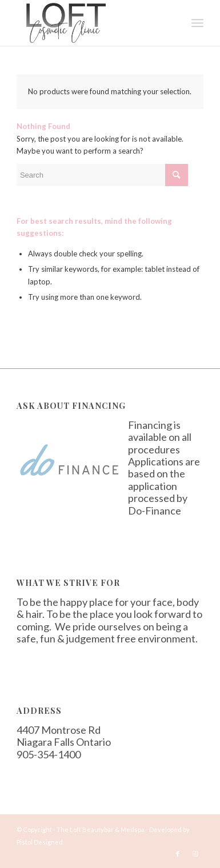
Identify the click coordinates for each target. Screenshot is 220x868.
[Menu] (197, 23)
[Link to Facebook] (178, 854)
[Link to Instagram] (195, 854)
